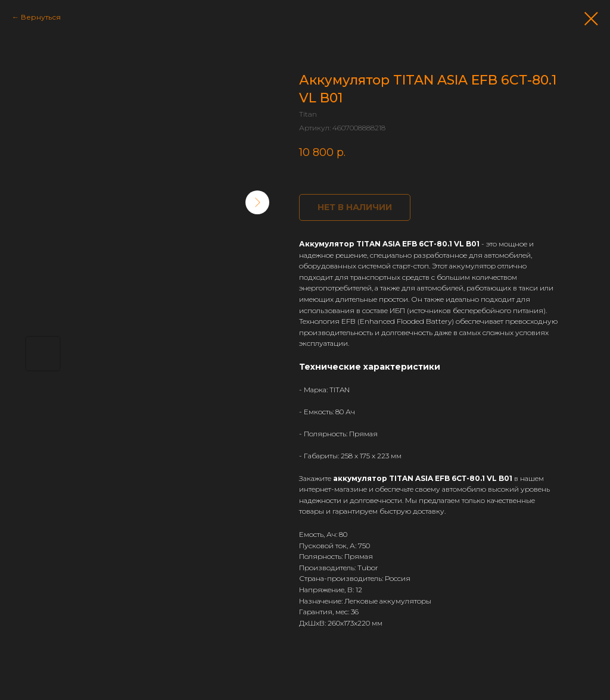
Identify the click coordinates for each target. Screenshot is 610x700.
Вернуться (41, 17)
